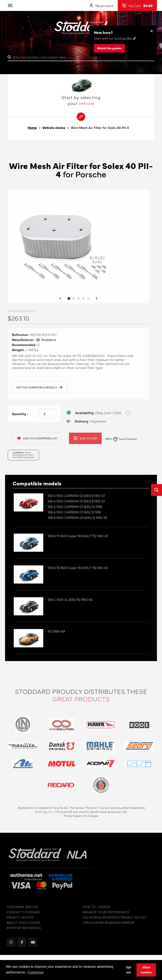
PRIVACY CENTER (18, 917)
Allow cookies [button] (146, 970)
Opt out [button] (129, 970)
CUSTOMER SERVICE (21, 907)
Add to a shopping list (37, 440)
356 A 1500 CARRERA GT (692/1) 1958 (74, 512)
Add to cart (85, 440)
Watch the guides (109, 48)
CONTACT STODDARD (22, 912)
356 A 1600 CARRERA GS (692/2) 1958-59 (77, 517)
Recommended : (24, 347)
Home (32, 128)
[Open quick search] (157, 490)
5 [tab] (88, 300)
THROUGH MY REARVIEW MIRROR (107, 923)
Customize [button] (36, 972)
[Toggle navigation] (10, 5)
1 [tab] (69, 300)
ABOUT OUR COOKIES (22, 923)
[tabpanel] (78, 248)
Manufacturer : (24, 341)
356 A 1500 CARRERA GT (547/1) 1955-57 (76, 501)
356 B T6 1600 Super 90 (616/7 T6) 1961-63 (78, 568)
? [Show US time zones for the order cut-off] (128, 414)
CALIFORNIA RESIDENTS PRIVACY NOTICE (113, 917)
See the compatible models (39, 389)
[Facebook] (20, 942)
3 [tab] (79, 300)
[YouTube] (31, 942)
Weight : (19, 352)
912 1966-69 (56, 631)
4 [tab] (83, 300)
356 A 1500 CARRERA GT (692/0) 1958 (75, 507)
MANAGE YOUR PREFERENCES (104, 912)
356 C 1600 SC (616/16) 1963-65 (70, 599)
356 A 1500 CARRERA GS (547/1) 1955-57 (76, 496)
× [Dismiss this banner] (152, 31)
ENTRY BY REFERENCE (22, 928)
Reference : (21, 336)
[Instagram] (9, 942)
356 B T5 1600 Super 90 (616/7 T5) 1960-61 (78, 536)
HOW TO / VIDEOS (95, 907)
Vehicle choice (54, 128)
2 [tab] (74, 300)
